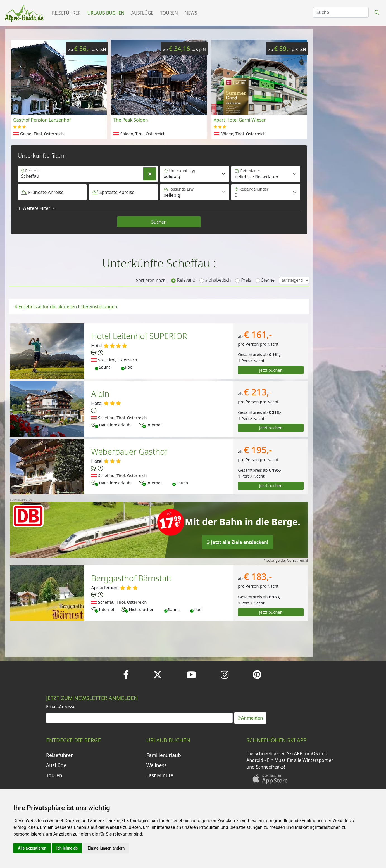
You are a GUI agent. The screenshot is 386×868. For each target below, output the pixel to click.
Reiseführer (66, 13)
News (191, 13)
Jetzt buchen (271, 370)
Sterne (268, 280)
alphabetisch (218, 280)
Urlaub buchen (106, 13)
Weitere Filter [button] (36, 208)
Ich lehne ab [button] (67, 848)
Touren (169, 13)
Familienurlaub (164, 755)
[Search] (341, 12)
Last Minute (160, 775)
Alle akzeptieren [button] (32, 848)
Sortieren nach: (151, 280)
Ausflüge (142, 13)
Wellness (157, 765)
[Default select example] (266, 174)
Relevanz (186, 280)
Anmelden (250, 718)
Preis (246, 280)
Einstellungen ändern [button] (106, 848)
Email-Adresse (61, 707)
